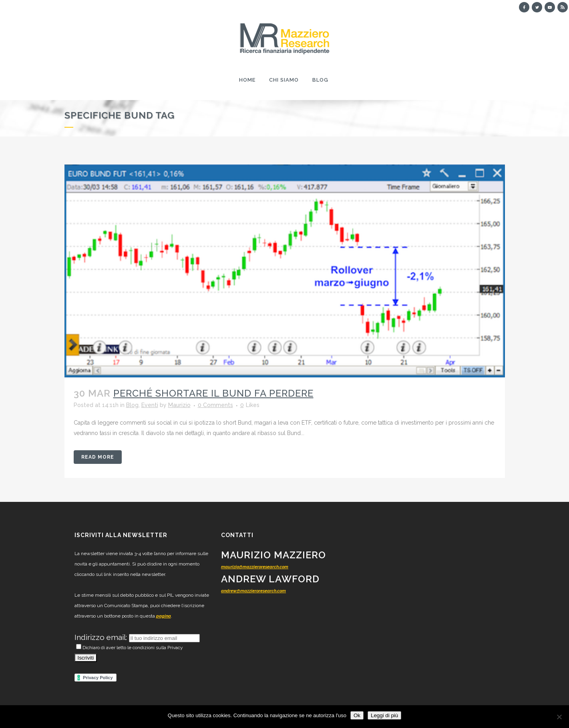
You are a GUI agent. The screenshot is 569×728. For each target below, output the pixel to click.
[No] (559, 717)
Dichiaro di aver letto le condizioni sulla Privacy (130, 648)
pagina (164, 616)
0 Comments (215, 405)
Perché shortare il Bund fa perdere (213, 393)
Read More (98, 457)
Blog (132, 405)
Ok (357, 715)
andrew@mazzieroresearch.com (253, 591)
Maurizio (179, 405)
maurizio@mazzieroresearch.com (255, 567)
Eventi (150, 405)
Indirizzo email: (102, 637)
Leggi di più (384, 715)
